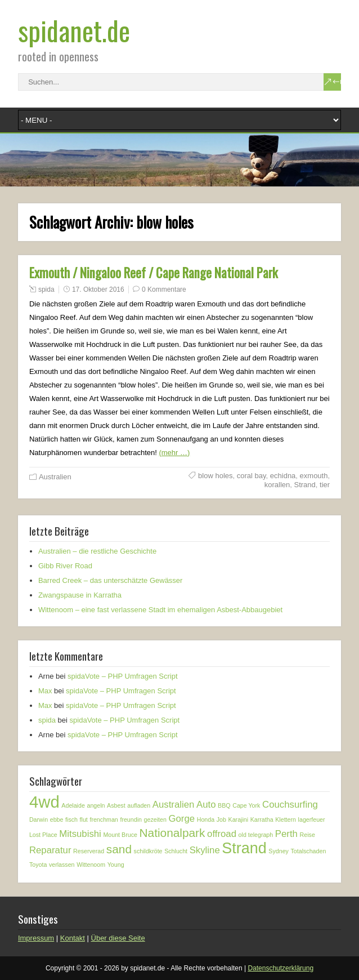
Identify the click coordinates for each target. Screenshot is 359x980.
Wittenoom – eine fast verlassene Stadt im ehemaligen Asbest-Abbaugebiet (160, 610)
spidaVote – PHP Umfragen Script (123, 676)
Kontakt (73, 938)
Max (45, 691)
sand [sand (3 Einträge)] (119, 849)
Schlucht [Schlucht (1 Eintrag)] (176, 851)
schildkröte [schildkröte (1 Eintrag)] (148, 851)
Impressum (36, 938)
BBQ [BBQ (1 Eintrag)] (224, 805)
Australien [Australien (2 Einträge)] (174, 805)
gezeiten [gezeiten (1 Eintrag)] (155, 819)
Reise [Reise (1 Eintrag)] (308, 835)
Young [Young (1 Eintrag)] (116, 865)
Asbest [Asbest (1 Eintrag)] (116, 805)
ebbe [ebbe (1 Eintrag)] (57, 819)
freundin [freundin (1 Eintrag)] (131, 819)
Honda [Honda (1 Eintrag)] (206, 819)
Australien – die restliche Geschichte (97, 551)
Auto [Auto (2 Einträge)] (206, 805)
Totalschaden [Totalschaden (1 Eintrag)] (309, 851)
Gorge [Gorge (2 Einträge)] (181, 819)
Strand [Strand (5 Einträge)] (244, 848)
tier (325, 485)
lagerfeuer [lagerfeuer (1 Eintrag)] (312, 819)
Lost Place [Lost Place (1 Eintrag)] (43, 835)
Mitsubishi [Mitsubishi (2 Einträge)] (80, 834)
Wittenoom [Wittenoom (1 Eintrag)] (91, 865)
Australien (55, 477)
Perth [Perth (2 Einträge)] (286, 834)
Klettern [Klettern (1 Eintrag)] (286, 819)
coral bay (252, 476)
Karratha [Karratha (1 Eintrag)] (262, 819)
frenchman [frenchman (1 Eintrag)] (104, 819)
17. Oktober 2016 (98, 289)
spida (46, 289)
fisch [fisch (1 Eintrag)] (71, 819)
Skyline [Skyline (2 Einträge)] (205, 850)
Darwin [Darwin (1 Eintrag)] (39, 819)
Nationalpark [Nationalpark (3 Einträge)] (172, 833)
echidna (283, 476)
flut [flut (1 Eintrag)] (84, 819)
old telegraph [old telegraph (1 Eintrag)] (256, 835)
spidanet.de (74, 30)
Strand (304, 485)
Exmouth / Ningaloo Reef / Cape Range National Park (154, 273)
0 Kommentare (164, 289)
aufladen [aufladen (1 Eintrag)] (139, 805)
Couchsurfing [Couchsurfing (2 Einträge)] (290, 805)
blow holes (215, 476)
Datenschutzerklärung (281, 968)
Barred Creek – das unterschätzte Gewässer (111, 580)
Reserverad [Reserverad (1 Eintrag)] (89, 851)
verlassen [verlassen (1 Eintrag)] (62, 865)
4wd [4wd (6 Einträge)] (44, 802)
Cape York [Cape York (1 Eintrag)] (246, 805)
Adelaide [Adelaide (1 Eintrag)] (73, 805)
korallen (277, 485)
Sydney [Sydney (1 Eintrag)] (279, 851)
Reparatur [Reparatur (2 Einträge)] (50, 850)
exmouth (314, 476)
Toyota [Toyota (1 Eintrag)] (38, 865)
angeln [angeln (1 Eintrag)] (96, 805)
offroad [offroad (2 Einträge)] (222, 834)
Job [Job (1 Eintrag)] (221, 819)
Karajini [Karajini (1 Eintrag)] (239, 819)
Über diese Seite (118, 938)
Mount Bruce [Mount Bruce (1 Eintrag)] (120, 835)
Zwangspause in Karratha (80, 595)
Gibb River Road (65, 566)
